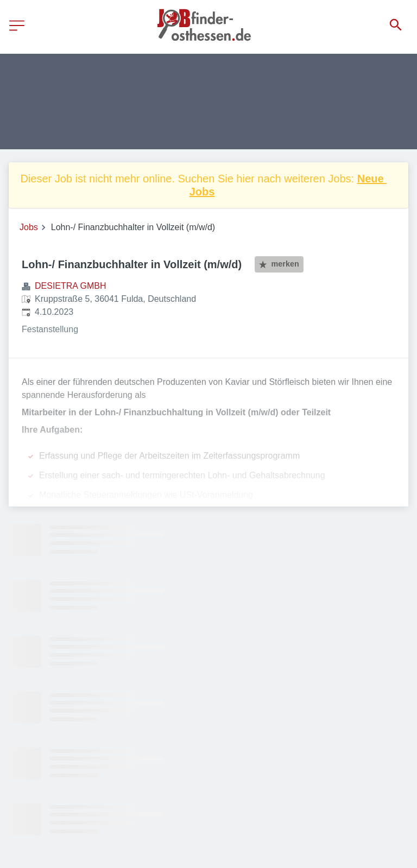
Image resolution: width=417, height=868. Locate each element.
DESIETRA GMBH (71, 286)
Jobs (29, 227)
